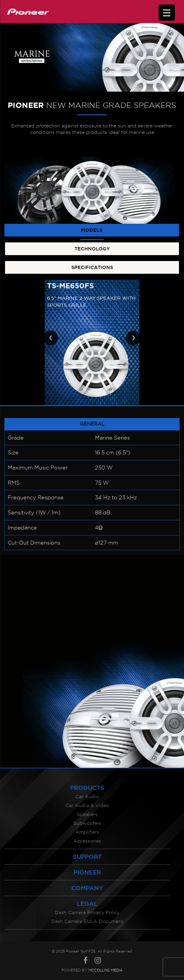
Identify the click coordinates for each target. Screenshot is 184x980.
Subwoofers (87, 823)
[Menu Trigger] (167, 13)
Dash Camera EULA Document (87, 921)
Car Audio (87, 797)
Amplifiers (87, 832)
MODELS (92, 230)
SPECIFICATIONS (92, 267)
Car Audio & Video (87, 805)
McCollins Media (105, 970)
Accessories (87, 841)
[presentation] (51, 338)
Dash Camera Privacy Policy (87, 912)
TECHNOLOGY (92, 249)
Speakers (87, 814)
